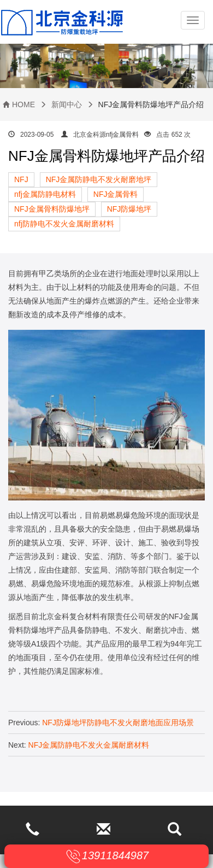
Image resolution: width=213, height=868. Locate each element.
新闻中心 (67, 104)
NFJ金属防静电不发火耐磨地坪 (99, 179)
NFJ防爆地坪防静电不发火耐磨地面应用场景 (118, 723)
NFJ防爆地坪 (129, 209)
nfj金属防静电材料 (45, 194)
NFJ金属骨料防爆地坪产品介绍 (106, 156)
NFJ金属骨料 (116, 194)
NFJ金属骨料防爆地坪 (52, 209)
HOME (23, 104)
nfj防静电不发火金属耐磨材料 (64, 224)
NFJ (21, 179)
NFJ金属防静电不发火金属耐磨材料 (89, 745)
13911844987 (115, 855)
